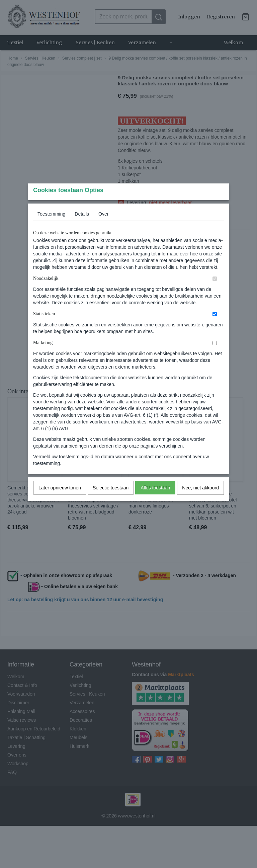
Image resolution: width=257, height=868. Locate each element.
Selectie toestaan (111, 501)
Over (103, 227)
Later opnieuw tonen (60, 501)
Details (82, 227)
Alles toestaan (155, 501)
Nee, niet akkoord (200, 501)
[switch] (215, 292)
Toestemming (51, 227)
